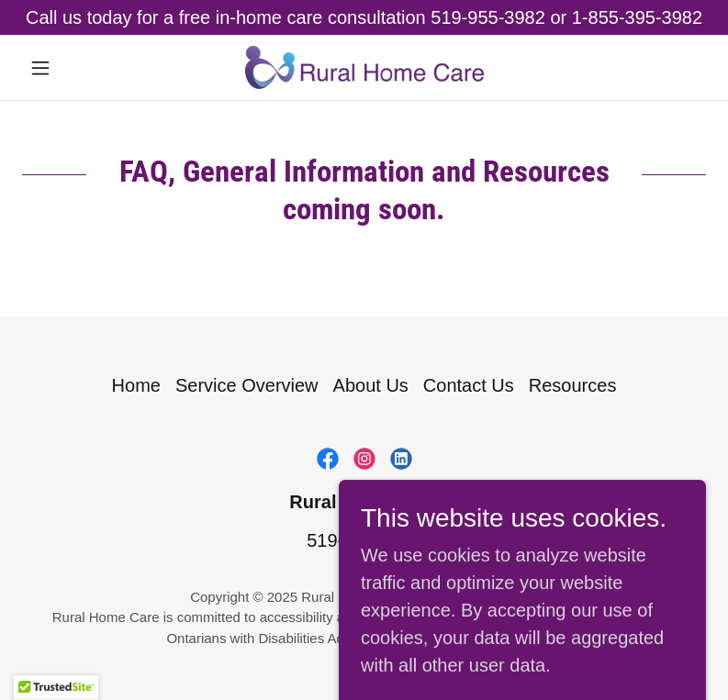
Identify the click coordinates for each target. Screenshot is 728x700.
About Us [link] (371, 385)
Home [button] (136, 385)
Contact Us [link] (469, 385)
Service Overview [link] (247, 385)
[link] (364, 67)
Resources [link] (573, 385)
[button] (73, 68)
